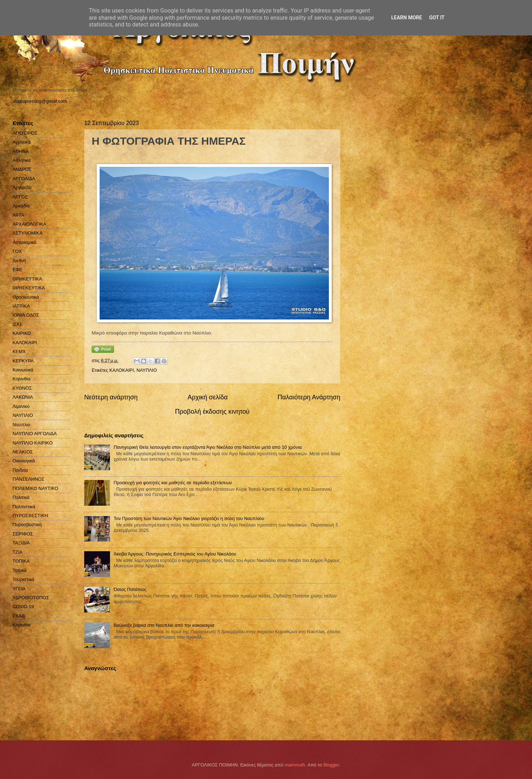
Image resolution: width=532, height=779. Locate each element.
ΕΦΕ (17, 270)
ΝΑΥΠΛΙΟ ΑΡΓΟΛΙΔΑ (35, 434)
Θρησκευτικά (26, 297)
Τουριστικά (23, 579)
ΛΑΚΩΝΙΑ (23, 397)
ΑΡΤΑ (18, 215)
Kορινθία (21, 625)
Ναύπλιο (21, 425)
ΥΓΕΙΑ (19, 589)
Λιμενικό (21, 406)
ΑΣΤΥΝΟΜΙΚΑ (28, 233)
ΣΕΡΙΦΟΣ (23, 534)
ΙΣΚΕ (18, 324)
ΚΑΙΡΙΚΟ (22, 333)
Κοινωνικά (23, 370)
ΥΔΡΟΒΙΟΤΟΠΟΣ (31, 598)
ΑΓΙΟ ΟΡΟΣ (25, 133)
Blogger (331, 765)
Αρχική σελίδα (207, 397)
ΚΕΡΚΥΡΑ (23, 361)
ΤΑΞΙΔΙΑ (21, 543)
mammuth (295, 765)
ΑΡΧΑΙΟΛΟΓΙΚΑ (29, 224)
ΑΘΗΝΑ (21, 151)
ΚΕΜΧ (19, 352)
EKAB (19, 616)
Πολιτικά (21, 497)
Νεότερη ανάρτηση (111, 397)
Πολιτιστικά (24, 507)
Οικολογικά (24, 461)
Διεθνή (19, 261)
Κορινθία (21, 379)
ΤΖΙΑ (18, 552)
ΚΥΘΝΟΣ (22, 388)
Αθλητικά (22, 160)
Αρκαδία (21, 206)
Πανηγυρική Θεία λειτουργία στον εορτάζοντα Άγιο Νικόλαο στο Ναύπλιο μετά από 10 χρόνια (208, 447)
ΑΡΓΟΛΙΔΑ (24, 179)
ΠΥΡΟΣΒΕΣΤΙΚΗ (30, 516)
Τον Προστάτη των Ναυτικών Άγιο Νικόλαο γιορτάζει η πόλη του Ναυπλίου (189, 518)
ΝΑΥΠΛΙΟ (147, 370)
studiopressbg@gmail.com (40, 101)
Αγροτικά (22, 142)
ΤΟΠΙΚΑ (21, 561)
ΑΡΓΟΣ (20, 197)
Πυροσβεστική (27, 525)
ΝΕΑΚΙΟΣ (23, 452)
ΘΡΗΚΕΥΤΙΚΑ (27, 279)
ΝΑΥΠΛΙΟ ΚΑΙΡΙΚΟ (33, 443)
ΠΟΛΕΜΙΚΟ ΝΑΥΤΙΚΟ (35, 488)
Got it (437, 18)
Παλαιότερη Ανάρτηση (309, 397)
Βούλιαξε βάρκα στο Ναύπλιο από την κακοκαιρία (164, 625)
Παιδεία (20, 470)
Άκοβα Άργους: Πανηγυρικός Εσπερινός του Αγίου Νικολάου (175, 554)
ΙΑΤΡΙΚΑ (21, 306)
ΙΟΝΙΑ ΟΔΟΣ (26, 315)
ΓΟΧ (17, 251)
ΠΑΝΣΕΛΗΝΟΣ (28, 479)
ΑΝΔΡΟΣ (22, 169)
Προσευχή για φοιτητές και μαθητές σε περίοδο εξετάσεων (173, 483)
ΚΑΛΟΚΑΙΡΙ (121, 370)
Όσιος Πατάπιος (130, 589)
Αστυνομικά (24, 242)
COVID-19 (23, 607)
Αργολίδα (22, 187)
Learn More (407, 18)
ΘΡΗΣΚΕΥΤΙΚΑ (29, 288)
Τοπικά (20, 570)
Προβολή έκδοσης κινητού (212, 412)
